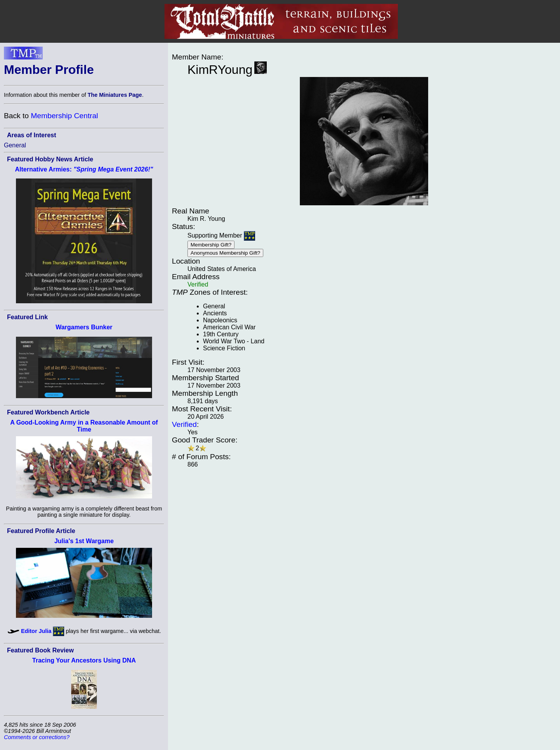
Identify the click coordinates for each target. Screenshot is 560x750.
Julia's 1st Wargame (84, 541)
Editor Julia (36, 631)
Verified (184, 424)
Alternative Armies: (84, 169)
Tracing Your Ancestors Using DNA (84, 660)
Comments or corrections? (37, 737)
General (15, 145)
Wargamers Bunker (84, 327)
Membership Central (64, 116)
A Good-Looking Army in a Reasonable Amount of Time (84, 426)
